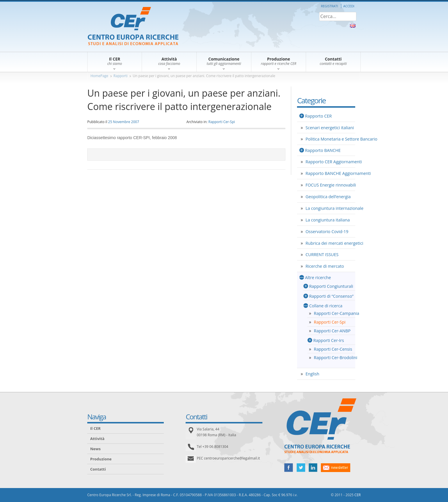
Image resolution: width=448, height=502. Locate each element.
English (312, 374)
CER (358, 495)
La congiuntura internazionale (334, 208)
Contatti (98, 469)
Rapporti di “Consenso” (331, 296)
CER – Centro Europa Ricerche (133, 27)
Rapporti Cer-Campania (337, 313)
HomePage (99, 76)
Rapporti (120, 76)
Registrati (329, 6)
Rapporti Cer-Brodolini (336, 358)
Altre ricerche (318, 277)
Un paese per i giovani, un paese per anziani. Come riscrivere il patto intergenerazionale (204, 76)
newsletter (336, 468)
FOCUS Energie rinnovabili (331, 185)
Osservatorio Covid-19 (327, 232)
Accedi (349, 6)
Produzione (101, 459)
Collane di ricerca (326, 306)
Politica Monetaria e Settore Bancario (341, 139)
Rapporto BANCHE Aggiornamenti (338, 173)
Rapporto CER (318, 116)
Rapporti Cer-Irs (329, 340)
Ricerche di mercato (325, 266)
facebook (289, 468)
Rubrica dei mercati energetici (334, 243)
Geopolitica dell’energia (328, 197)
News (95, 449)
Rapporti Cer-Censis (333, 349)
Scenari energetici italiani (330, 128)
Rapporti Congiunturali (331, 286)
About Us (353, 26)
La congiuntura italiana (328, 220)
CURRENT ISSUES (322, 254)
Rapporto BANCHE (323, 150)
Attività (97, 439)
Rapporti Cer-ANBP (332, 331)
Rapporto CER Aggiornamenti (334, 162)
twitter (301, 468)
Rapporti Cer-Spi (222, 122)
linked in (313, 468)
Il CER (95, 428)
